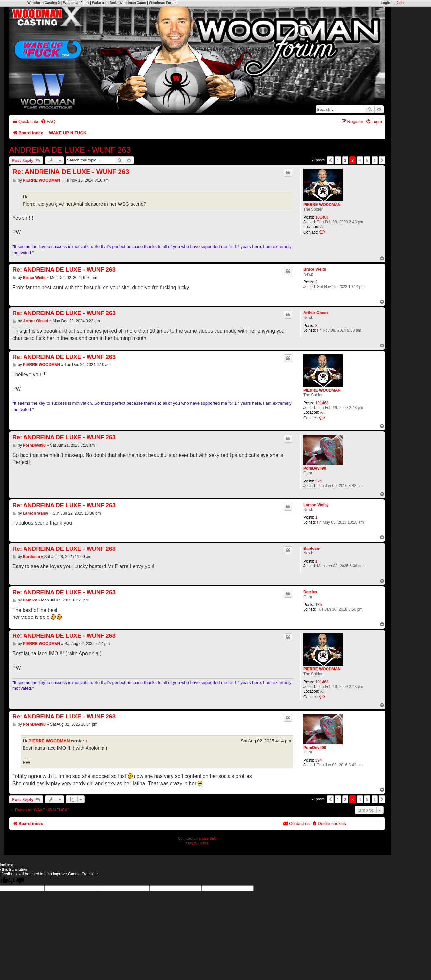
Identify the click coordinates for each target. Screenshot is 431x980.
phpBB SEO (208, 839)
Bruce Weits (315, 269)
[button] (330, 160)
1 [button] (338, 160)
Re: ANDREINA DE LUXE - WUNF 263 (71, 172)
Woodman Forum (162, 3)
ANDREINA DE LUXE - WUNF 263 (70, 150)
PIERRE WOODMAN (322, 205)
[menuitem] (48, 121)
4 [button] (360, 160)
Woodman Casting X (44, 3)
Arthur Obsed (316, 313)
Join (400, 3)
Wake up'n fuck (104, 3)
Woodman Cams (133, 3)
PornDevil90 (315, 468)
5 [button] (367, 160)
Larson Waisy (316, 505)
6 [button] (375, 160)
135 (319, 605)
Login (385, 3)
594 (319, 481)
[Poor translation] (16, 881)
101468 (322, 217)
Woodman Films (76, 3)
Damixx (310, 592)
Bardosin (312, 549)
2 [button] (345, 160)
